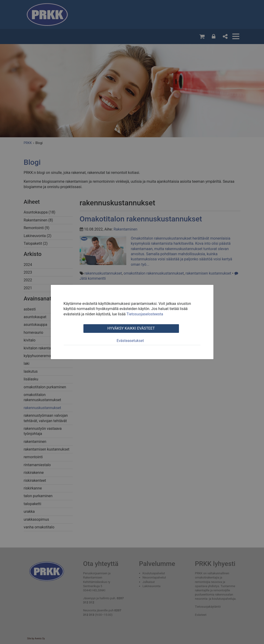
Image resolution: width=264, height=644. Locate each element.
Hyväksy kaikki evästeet (131, 328)
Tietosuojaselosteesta (145, 314)
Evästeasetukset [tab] (130, 341)
